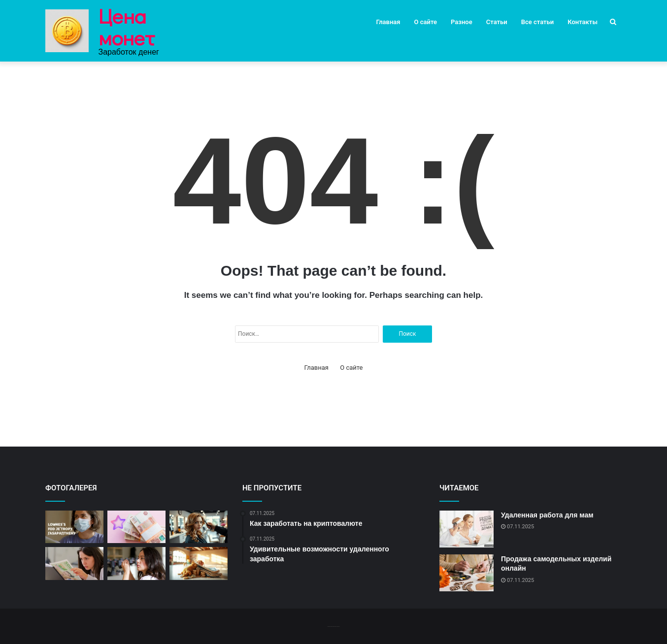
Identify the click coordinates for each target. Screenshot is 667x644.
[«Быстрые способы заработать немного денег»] (74, 563)
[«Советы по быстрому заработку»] (74, 527)
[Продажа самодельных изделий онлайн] (467, 573)
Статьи (497, 22)
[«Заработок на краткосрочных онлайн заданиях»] (199, 527)
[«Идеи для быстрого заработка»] (199, 563)
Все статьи (538, 22)
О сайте (426, 22)
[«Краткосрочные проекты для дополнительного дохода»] (136, 563)
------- (333, 626)
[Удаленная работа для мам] (467, 529)
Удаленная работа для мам (547, 515)
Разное (462, 22)
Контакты (583, 22)
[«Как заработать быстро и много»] (136, 527)
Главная (388, 22)
